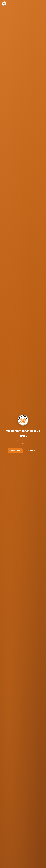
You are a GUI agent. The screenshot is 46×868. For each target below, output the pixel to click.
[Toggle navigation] (42, 4)
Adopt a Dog (15, 451)
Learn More (31, 451)
